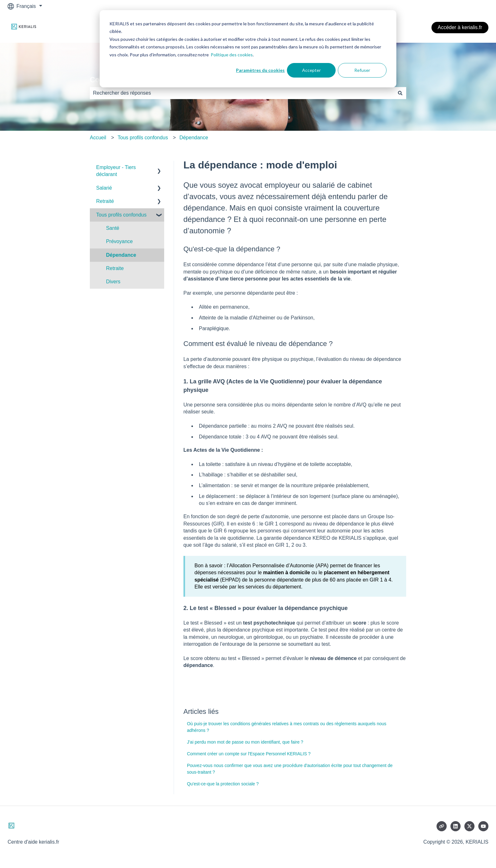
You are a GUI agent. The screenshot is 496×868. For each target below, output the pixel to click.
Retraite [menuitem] (115, 268)
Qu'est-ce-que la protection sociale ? (223, 784)
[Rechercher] (400, 93)
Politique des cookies (232, 55)
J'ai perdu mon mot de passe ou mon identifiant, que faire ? (245, 742)
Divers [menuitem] (113, 282)
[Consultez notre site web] (442, 826)
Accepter (311, 70)
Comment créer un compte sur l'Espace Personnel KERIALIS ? (249, 754)
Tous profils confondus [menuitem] (121, 215)
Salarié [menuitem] (104, 188)
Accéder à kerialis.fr (460, 27)
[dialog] (248, 49)
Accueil (98, 138)
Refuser (362, 70)
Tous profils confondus (143, 138)
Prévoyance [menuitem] (119, 241)
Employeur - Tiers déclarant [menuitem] (116, 171)
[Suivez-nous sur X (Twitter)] (469, 826)
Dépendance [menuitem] (121, 255)
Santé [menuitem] (113, 228)
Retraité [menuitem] (105, 201)
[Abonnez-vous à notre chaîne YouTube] (483, 826)
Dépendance (194, 138)
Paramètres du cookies (260, 70)
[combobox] (242, 93)
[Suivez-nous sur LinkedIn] (456, 826)
